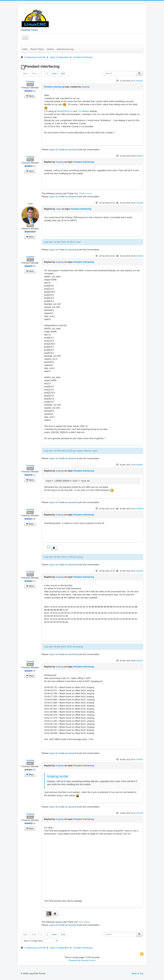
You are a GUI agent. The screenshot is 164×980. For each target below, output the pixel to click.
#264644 (140, 156)
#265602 (140, 256)
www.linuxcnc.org (65, 49)
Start (25, 74)
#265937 (140, 661)
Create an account (67, 150)
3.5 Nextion (83, 111)
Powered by (74, 960)
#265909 (140, 509)
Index (25, 49)
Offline (30, 85)
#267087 (140, 813)
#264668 (140, 203)
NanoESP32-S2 (65, 111)
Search (50, 49)
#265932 (140, 571)
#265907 (140, 465)
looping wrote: (58, 776)
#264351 (140, 81)
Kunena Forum (88, 960)
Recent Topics (37, 49)
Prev (34, 74)
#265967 (140, 760)
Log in (52, 150)
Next (54, 74)
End (63, 74)
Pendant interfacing (54, 87)
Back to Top (138, 973)
